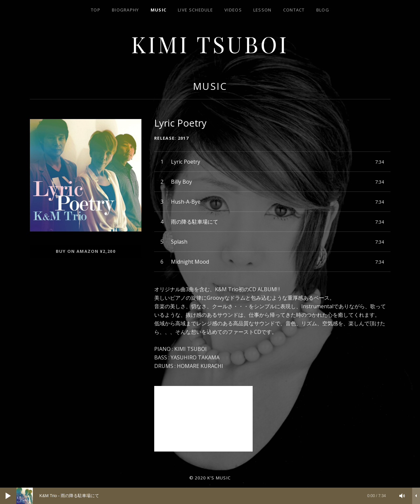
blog (323, 10)
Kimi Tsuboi (210, 44)
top (96, 10)
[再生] (8, 496)
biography (126, 10)
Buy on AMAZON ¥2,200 (86, 251)
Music (159, 10)
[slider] (204, 496)
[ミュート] (402, 496)
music (210, 86)
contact (294, 10)
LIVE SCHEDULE (195, 10)
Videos (233, 10)
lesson (262, 10)
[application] (210, 496)
